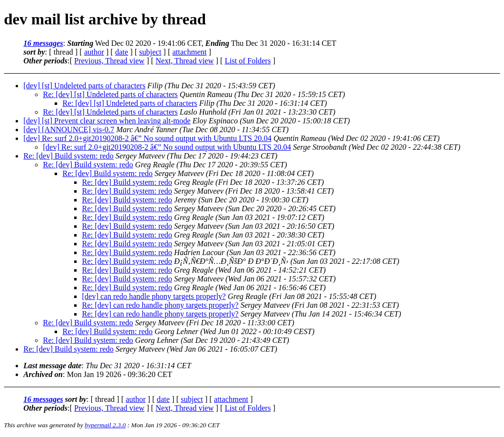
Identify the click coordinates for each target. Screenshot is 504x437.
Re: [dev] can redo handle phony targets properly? (160, 305)
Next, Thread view (185, 61)
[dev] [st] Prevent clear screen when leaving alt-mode (107, 121)
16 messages (43, 43)
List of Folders (248, 61)
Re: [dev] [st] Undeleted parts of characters (110, 94)
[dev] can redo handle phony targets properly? (154, 296)
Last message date (52, 366)
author (94, 52)
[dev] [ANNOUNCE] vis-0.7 (69, 129)
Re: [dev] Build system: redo (69, 156)
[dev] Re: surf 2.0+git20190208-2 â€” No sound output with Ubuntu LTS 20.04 (147, 138)
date (122, 52)
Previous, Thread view (109, 61)
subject (150, 52)
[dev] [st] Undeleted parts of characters (84, 86)
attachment (189, 52)
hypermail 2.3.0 (105, 425)
